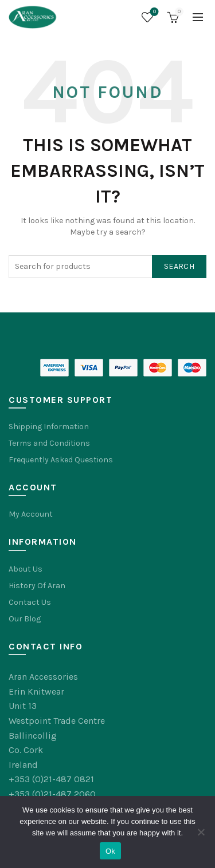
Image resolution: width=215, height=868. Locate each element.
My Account (31, 514)
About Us (26, 569)
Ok (110, 851)
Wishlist (153, 12)
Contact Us (30, 602)
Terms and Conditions (49, 443)
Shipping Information (49, 427)
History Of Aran (37, 586)
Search (179, 266)
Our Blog (25, 619)
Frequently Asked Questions (61, 460)
